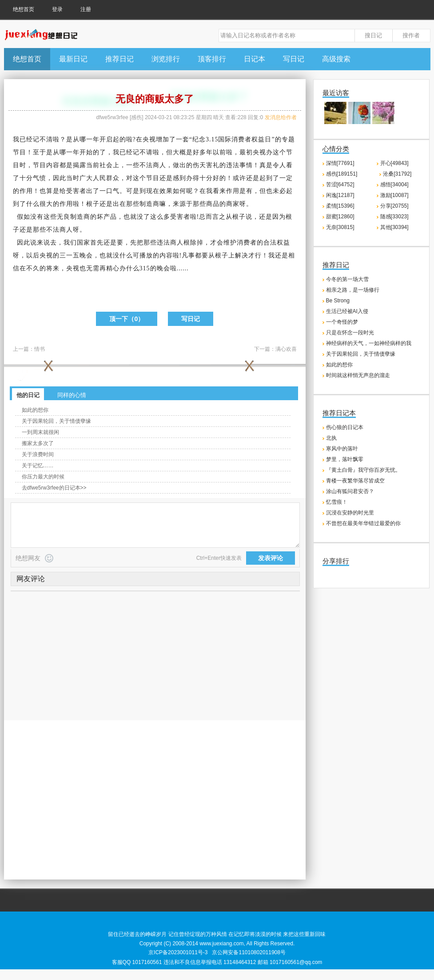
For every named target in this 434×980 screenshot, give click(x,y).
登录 (57, 9)
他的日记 (28, 395)
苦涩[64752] (340, 185)
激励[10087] (394, 195)
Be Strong (338, 301)
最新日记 (73, 59)
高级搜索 (336, 59)
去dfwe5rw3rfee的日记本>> (54, 488)
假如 (24, 217)
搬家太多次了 (38, 443)
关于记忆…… (38, 466)
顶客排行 (212, 59)
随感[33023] (394, 217)
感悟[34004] (394, 185)
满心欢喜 (286, 349)
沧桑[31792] (397, 174)
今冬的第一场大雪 (347, 279)
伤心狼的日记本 (345, 427)
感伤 (136, 117)
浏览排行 (166, 59)
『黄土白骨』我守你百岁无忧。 (363, 470)
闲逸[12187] (340, 195)
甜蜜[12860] (340, 217)
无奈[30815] (340, 227)
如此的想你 (35, 410)
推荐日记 (119, 59)
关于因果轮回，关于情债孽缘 (56, 421)
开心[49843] (394, 163)
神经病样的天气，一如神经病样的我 (369, 343)
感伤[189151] (342, 174)
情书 (40, 349)
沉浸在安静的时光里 (350, 513)
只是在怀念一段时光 (350, 333)
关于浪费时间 (38, 454)
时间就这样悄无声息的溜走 (358, 375)
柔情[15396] (340, 206)
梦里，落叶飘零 (345, 459)
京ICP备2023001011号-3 (178, 952)
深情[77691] (340, 163)
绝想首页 (24, 9)
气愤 (40, 178)
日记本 (255, 59)
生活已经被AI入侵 (347, 311)
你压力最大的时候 (43, 477)
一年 (93, 139)
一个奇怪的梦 (342, 322)
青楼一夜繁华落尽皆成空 (355, 481)
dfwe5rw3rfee (112, 117)
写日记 (294, 59)
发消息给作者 (281, 117)
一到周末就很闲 (40, 432)
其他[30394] (394, 227)
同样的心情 (72, 395)
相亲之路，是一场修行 (353, 290)
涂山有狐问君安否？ (350, 491)
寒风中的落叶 (342, 449)
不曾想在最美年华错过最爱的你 (363, 523)
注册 (86, 9)
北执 (331, 438)
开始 (86, 152)
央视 (149, 139)
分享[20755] (394, 206)
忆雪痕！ (337, 502)
